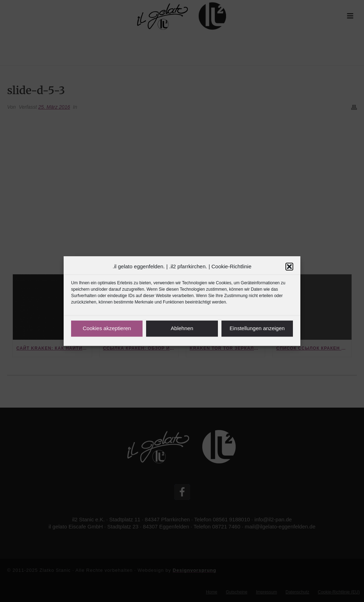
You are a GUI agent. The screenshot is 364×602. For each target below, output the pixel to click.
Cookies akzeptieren (107, 328)
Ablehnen (182, 328)
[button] (289, 267)
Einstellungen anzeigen (257, 328)
